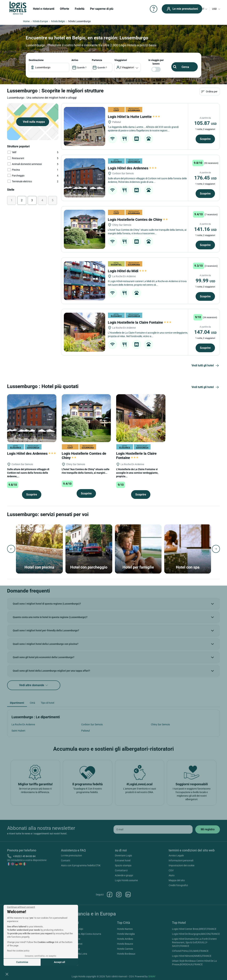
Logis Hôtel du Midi (127, 271)
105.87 (205, 123)
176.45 (205, 178)
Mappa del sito (177, 880)
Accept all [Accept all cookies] (59, 962)
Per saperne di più (102, 9)
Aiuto (172, 875)
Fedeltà (80, 9)
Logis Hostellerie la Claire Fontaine (140, 322)
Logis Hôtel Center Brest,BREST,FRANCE (194, 929)
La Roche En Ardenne (23, 724)
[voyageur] (128, 67)
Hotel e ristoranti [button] (44, 9)
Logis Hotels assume (126, 880)
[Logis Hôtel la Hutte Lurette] (85, 126)
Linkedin (128, 895)
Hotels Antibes (125, 939)
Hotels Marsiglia (126, 934)
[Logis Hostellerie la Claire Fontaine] (85, 332)
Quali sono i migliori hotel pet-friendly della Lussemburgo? (46, 630)
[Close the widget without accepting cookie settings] (21, 907)
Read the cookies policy (18, 951)
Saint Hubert (18, 731)
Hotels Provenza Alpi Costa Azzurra (82, 934)
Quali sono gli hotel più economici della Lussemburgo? (44, 657)
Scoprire (205, 139)
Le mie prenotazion (71, 856)
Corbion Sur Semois (92, 724)
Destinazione (36, 60)
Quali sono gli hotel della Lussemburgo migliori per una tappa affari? (51, 671)
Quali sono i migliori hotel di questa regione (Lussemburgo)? (47, 604)
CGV (171, 870)
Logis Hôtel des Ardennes (132, 168)
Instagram (119, 895)
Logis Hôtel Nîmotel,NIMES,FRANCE (192, 956)
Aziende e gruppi (124, 875)
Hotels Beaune (125, 944)
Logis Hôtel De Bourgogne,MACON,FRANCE (196, 934)
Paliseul (85, 731)
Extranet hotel (123, 860)
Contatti (66, 860)
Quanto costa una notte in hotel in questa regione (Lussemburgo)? (50, 617)
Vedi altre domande (34, 685)
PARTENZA (97, 60)
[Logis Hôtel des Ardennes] (85, 178)
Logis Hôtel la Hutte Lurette (134, 117)
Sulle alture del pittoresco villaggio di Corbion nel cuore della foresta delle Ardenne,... (28, 473)
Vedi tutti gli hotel (206, 366)
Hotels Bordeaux (126, 954)
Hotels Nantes (125, 929)
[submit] (208, 829)
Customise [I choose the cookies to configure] (22, 962)
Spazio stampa (123, 865)
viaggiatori (121, 60)
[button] (7, 974)
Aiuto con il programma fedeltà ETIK (81, 865)
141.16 (205, 229)
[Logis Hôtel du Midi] (85, 281)
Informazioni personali (181, 860)
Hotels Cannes (125, 949)
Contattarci (121, 870)
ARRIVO (75, 60)
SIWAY (152, 976)
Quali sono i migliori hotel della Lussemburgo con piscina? (46, 644)
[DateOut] (102, 67)
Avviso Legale (176, 856)
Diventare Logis (123, 856)
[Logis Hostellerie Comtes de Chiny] (85, 229)
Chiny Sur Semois (160, 724)
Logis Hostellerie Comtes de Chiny (138, 220)
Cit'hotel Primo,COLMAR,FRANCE (190, 951)
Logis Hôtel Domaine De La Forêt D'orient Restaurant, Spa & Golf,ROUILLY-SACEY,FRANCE (194, 942)
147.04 (205, 332)
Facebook (110, 895)
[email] (153, 829)
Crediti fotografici (178, 885)
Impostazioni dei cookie (182, 865)
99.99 (205, 281)
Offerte (65, 9)
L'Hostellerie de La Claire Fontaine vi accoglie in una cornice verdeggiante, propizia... (137, 473)
